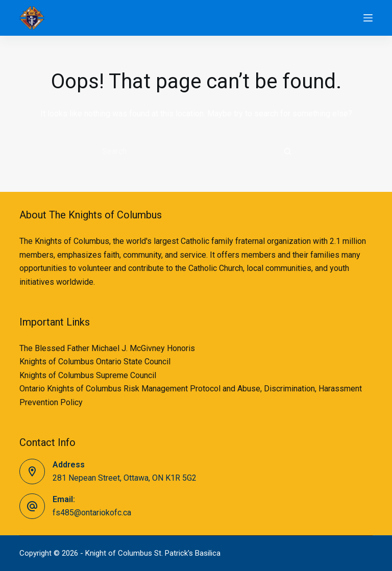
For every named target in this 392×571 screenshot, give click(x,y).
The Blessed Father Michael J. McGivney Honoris (107, 348)
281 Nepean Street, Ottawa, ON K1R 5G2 (125, 478)
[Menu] (368, 18)
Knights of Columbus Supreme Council (88, 375)
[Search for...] (186, 151)
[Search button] (288, 151)
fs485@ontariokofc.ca (92, 513)
